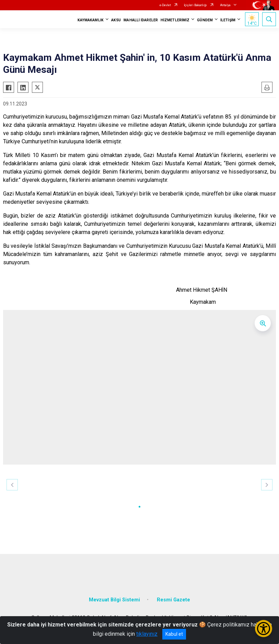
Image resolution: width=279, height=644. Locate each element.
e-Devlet (165, 5)
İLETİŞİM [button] (228, 20)
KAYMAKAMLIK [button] (91, 20)
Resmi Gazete (173, 600)
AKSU (116, 20)
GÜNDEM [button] (205, 20)
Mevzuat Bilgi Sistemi (114, 600)
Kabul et (174, 634)
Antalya (225, 5)
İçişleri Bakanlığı (195, 5)
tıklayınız (147, 634)
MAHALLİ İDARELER (141, 20)
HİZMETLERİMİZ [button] (175, 20)
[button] (139, 507)
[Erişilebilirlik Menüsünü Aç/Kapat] (264, 629)
